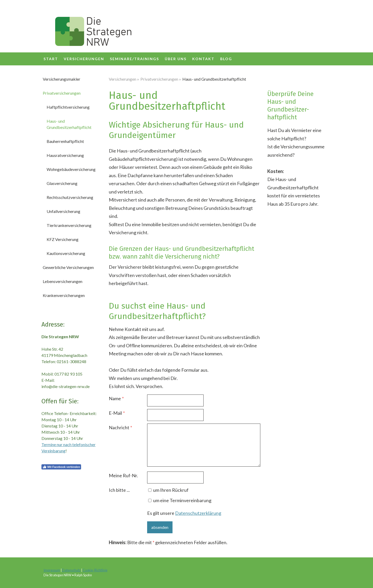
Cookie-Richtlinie (95, 570)
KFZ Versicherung (63, 239)
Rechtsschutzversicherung (70, 197)
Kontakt (203, 59)
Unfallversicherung (63, 211)
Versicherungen (84, 59)
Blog (226, 59)
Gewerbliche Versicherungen (68, 267)
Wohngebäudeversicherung (71, 169)
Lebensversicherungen (63, 281)
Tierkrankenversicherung (69, 225)
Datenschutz (71, 570)
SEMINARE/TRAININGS (134, 59)
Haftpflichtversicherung (68, 107)
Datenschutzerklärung (198, 513)
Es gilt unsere (184, 513)
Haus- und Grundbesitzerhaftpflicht (69, 124)
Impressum (52, 570)
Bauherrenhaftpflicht (65, 141)
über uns (176, 59)
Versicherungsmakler (62, 79)
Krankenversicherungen (64, 295)
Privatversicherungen (62, 93)
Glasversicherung (62, 183)
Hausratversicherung (65, 155)
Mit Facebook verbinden (61, 467)
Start (51, 59)
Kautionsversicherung (66, 253)
